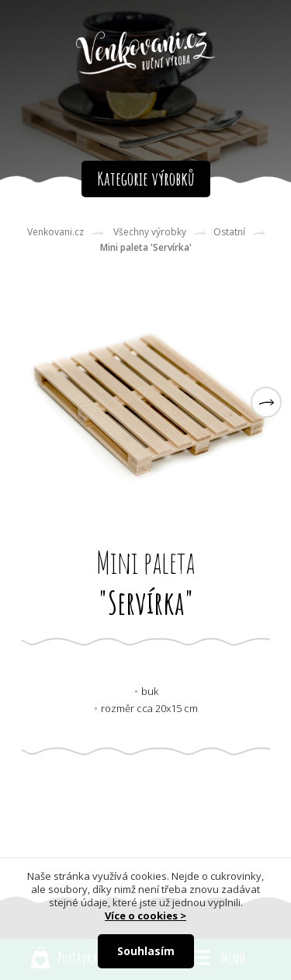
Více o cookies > (145, 916)
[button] (266, 402)
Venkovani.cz (55, 232)
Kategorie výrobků (146, 179)
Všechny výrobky (150, 232)
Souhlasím (146, 951)
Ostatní (229, 232)
